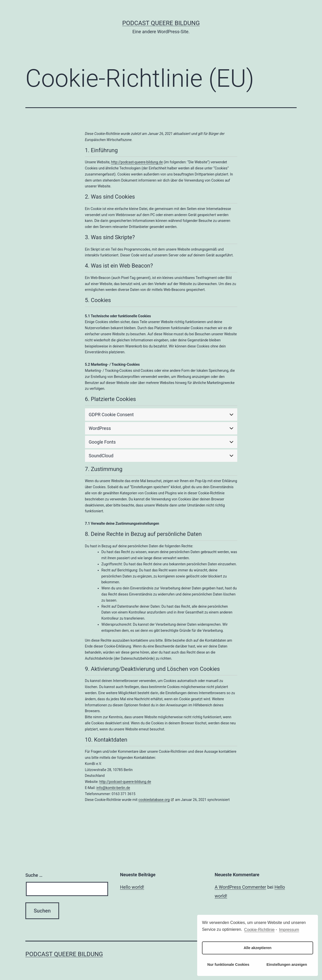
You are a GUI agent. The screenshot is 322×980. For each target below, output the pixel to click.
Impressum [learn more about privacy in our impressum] (289, 930)
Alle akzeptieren (258, 948)
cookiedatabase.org (154, 800)
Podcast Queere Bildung (161, 23)
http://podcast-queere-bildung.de (137, 162)
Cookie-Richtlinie (259, 930)
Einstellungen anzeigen (287, 965)
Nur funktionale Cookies (228, 965)
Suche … (34, 875)
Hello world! (132, 887)
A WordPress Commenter (240, 887)
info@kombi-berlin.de (113, 788)
